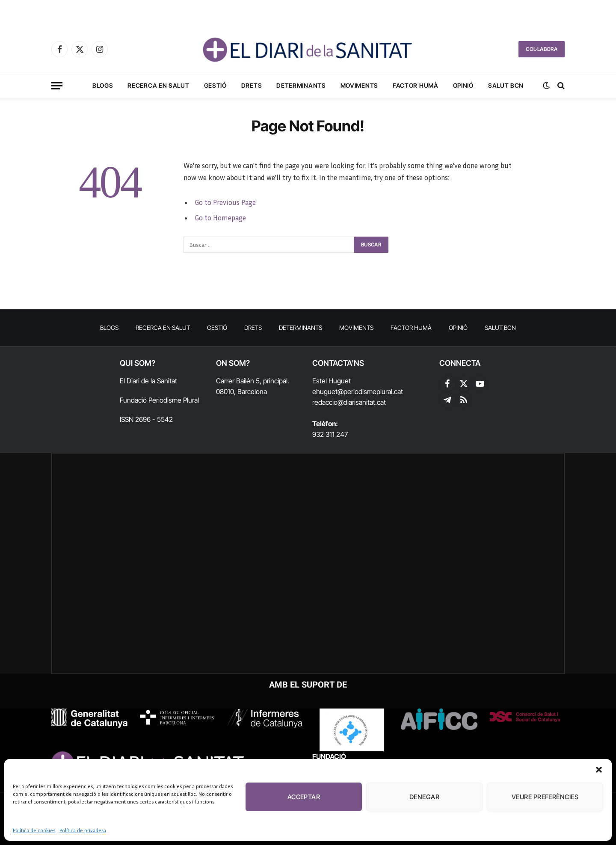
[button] (599, 770)
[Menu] (57, 86)
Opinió (463, 85)
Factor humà (416, 85)
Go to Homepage (220, 218)
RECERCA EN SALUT (158, 85)
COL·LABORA (542, 49)
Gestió (215, 85)
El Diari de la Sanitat (148, 381)
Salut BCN (506, 85)
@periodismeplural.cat (370, 391)
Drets (252, 85)
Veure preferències (545, 797)
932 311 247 (330, 434)
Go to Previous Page (225, 202)
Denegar (424, 797)
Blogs (103, 85)
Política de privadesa (83, 830)
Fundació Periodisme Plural (159, 400)
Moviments (359, 85)
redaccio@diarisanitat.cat (349, 402)
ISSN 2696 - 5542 (146, 419)
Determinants (301, 85)
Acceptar (304, 797)
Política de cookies (34, 830)
